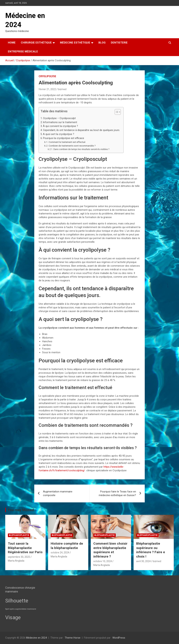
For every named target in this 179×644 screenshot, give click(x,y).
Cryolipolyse (47, 76)
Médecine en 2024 (36, 638)
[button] (116, 113)
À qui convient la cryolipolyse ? (60, 126)
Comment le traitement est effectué (67, 142)
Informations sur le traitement (60, 122)
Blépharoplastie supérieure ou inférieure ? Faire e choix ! (151, 550)
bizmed (62, 89)
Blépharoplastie (19, 535)
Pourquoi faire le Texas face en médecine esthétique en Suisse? (117, 493)
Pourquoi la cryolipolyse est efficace (64, 138)
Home (12, 43)
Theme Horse (73, 638)
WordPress (119, 638)
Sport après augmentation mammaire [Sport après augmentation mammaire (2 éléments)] (21, 609)
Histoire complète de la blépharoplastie (67, 546)
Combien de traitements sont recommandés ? (72, 146)
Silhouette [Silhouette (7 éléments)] (17, 601)
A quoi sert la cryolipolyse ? (59, 134)
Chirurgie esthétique (36, 43)
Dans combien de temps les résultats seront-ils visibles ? (81, 149)
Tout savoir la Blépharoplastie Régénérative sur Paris (25, 548)
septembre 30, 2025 (19, 557)
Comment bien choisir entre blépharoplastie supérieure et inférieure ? (110, 550)
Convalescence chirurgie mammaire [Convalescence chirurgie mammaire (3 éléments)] (20, 590)
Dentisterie (119, 43)
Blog (102, 43)
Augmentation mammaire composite (58, 493)
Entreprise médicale (23, 52)
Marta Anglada (16, 561)
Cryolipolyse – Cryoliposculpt (59, 118)
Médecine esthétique (75, 43)
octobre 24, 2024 (60, 552)
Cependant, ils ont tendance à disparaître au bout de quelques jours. (81, 130)
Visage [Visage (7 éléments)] (13, 617)
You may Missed (21, 510)
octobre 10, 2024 (103, 561)
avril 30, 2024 (143, 561)
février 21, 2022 (47, 89)
